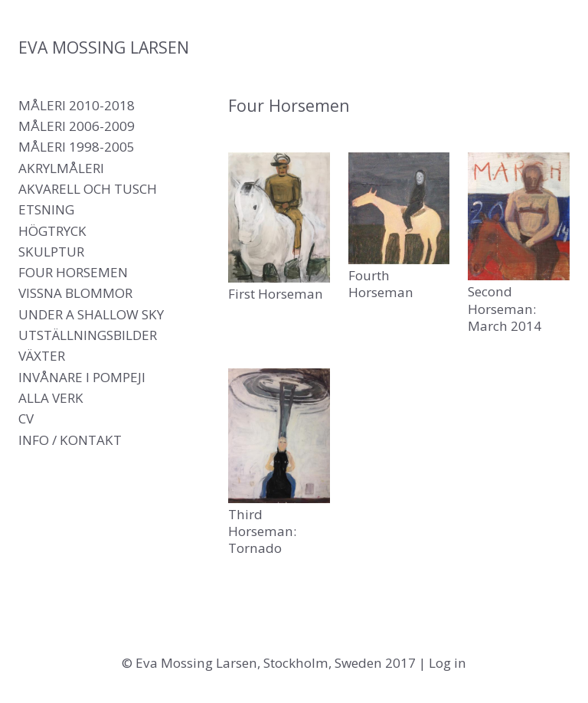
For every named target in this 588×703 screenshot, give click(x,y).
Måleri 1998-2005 (77, 147)
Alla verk (51, 398)
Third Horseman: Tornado (262, 531)
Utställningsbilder (88, 335)
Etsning (46, 209)
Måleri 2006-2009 (77, 126)
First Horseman (276, 294)
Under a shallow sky (91, 314)
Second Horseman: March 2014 (505, 308)
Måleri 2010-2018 (77, 105)
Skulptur (51, 252)
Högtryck (52, 231)
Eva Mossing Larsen (104, 47)
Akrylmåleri (61, 168)
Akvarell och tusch (88, 189)
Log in (448, 663)
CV (26, 419)
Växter (42, 356)
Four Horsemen (73, 272)
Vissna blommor (75, 293)
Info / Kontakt (70, 440)
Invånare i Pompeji (82, 377)
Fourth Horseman (381, 284)
